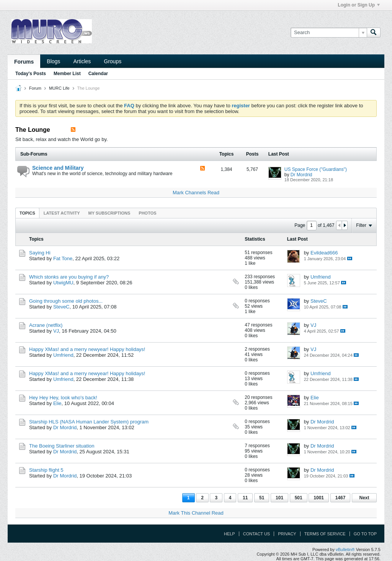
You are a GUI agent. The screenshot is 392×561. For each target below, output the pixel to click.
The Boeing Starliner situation (62, 446)
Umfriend (321, 277)
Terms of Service (325, 534)
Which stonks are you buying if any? (69, 277)
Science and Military (58, 168)
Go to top (365, 534)
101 (279, 498)
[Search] (329, 33)
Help (229, 534)
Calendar (98, 74)
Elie (57, 403)
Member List (67, 74)
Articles (82, 61)
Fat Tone (63, 258)
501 (299, 498)
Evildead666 (324, 253)
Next (364, 498)
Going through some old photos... (66, 301)
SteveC (61, 307)
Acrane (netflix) (46, 325)
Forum (35, 88)
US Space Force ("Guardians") (316, 169)
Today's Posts (31, 74)
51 (262, 498)
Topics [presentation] (27, 213)
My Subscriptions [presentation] (109, 213)
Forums (24, 62)
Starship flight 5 (46, 470)
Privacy (287, 534)
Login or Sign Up (359, 5)
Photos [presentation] (147, 213)
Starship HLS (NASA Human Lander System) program (89, 422)
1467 (341, 498)
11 (245, 498)
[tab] (27, 213)
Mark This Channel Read (196, 513)
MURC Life (59, 88)
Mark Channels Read (196, 193)
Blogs (53, 61)
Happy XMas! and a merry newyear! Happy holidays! (87, 349)
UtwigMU (63, 283)
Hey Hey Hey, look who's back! (63, 398)
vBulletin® (345, 550)
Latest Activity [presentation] (62, 213)
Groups (113, 61)
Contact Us (257, 534)
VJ (56, 331)
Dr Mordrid (301, 175)
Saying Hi (40, 253)
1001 (319, 498)
